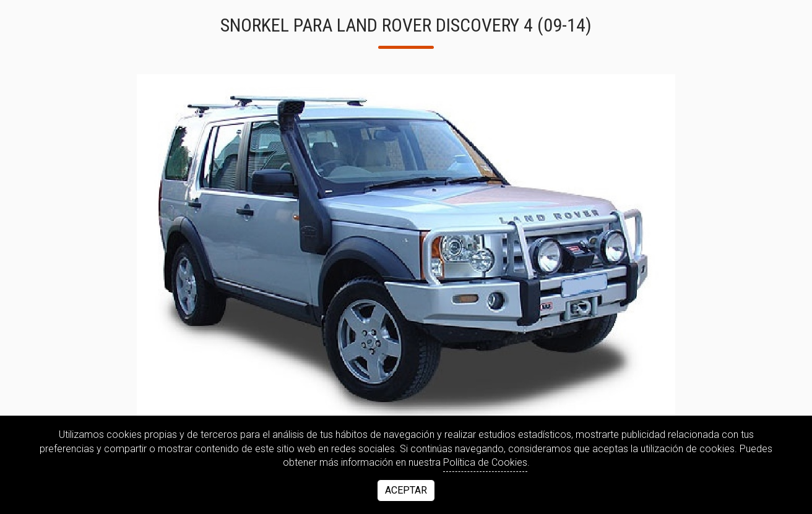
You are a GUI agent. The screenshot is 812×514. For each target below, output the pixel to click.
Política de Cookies (485, 462)
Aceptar (406, 490)
